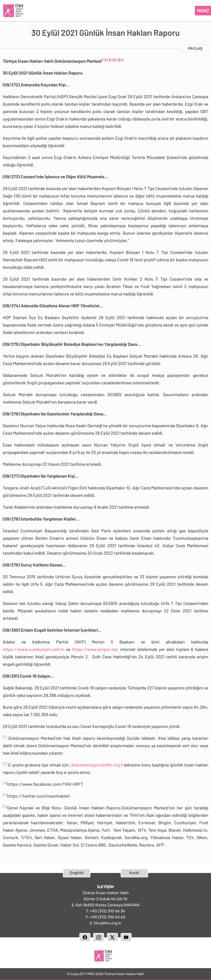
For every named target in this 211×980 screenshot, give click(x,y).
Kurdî (134, 872)
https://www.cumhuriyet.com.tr (34, 649)
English (77, 872)
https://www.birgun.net (95, 649)
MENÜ (203, 10)
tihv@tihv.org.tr (108, 922)
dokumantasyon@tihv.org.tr (98, 764)
